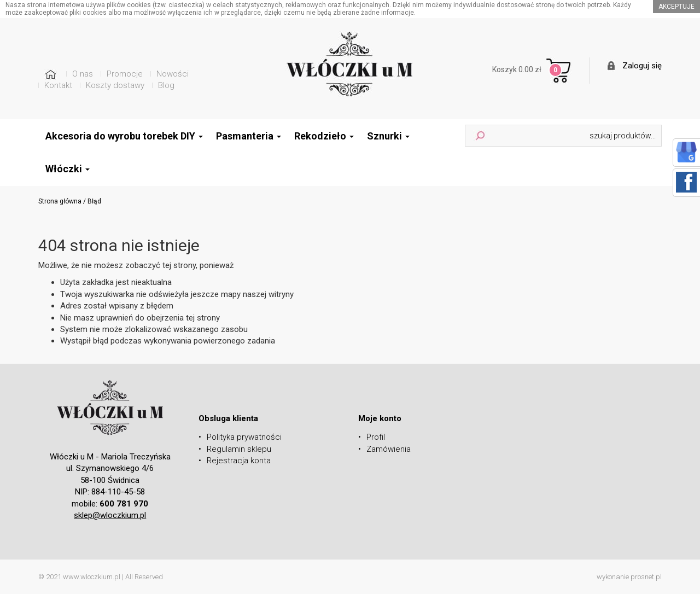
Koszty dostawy (115, 85)
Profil (376, 437)
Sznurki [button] (388, 136)
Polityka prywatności (244, 437)
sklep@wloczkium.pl (110, 515)
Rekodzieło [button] (324, 136)
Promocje (125, 74)
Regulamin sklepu (239, 449)
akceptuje (676, 7)
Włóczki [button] (68, 169)
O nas (83, 74)
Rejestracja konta (239, 461)
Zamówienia (389, 449)
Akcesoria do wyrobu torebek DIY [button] (124, 136)
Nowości (173, 74)
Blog (166, 85)
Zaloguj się (642, 66)
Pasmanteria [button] (249, 136)
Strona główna (60, 201)
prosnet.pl (646, 577)
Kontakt (58, 85)
